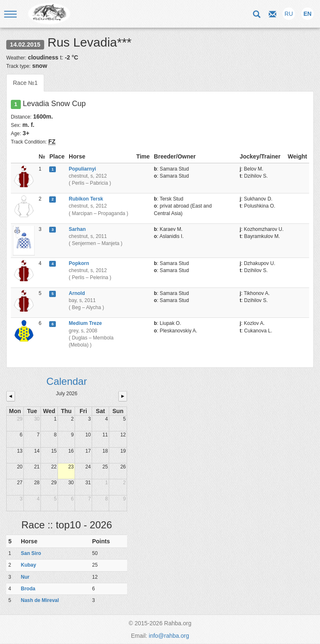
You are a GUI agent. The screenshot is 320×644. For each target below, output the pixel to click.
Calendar (66, 381)
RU (289, 14)
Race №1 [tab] (25, 83)
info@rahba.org (169, 636)
